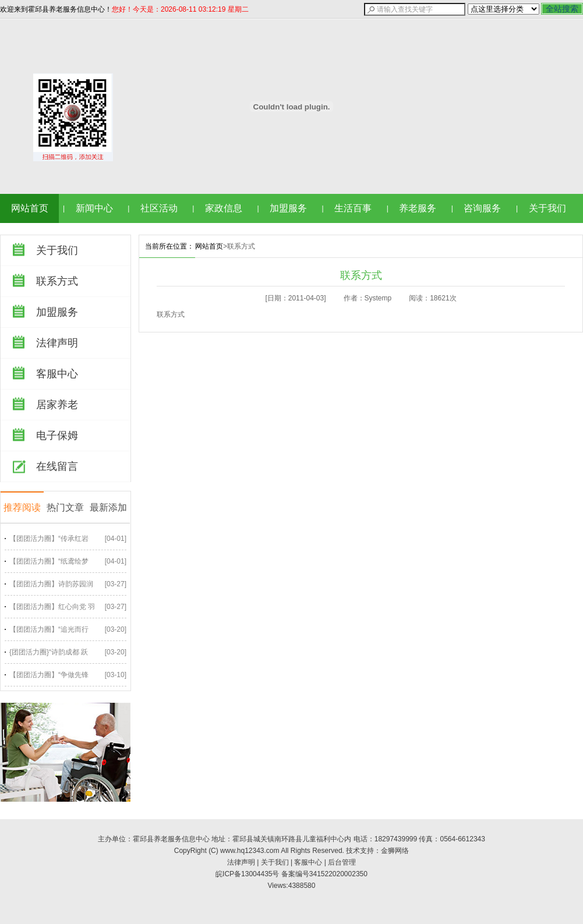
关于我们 (547, 208)
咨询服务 (482, 208)
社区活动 (159, 208)
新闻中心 (94, 208)
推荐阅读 (22, 507)
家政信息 (224, 208)
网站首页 (30, 208)
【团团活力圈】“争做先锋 (49, 675)
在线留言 (57, 466)
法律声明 (57, 343)
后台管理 (342, 862)
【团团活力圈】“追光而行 (49, 629)
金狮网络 (395, 851)
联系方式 (57, 281)
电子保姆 (57, 436)
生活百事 (353, 208)
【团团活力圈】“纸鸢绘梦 (49, 561)
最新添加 (108, 507)
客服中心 (57, 374)
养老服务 (418, 208)
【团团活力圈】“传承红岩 (49, 539)
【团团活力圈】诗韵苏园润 (51, 584)
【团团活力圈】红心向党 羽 (52, 607)
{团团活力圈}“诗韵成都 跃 (49, 652)
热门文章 (65, 507)
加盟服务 (288, 208)
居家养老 (57, 405)
